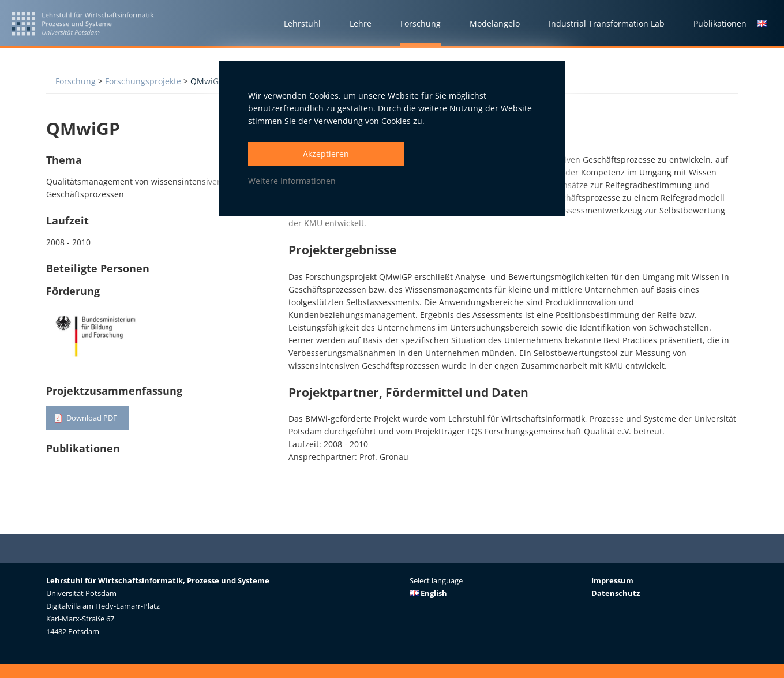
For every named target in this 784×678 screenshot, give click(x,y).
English (428, 593)
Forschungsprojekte (143, 81)
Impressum (612, 580)
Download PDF (94, 418)
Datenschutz (616, 593)
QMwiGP (207, 81)
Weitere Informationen (292, 181)
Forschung (76, 81)
